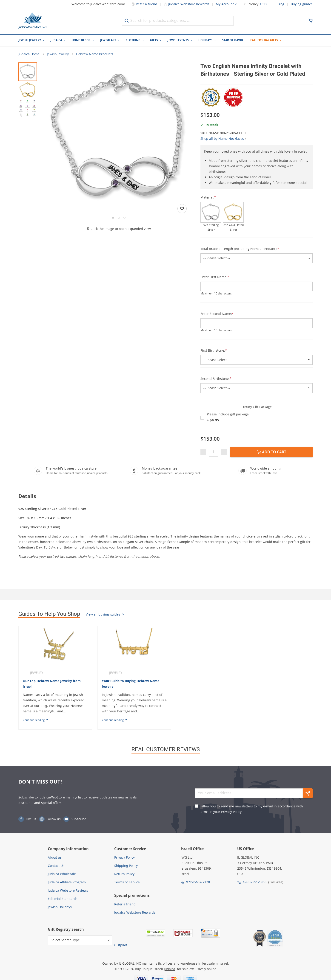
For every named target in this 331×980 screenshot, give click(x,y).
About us (55, 857)
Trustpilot (120, 945)
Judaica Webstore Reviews (68, 890)
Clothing (133, 40)
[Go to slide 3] (124, 218)
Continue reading (36, 720)
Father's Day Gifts (264, 40)
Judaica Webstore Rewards (187, 4)
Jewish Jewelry (30, 40)
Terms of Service (127, 882)
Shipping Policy (126, 866)
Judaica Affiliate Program (67, 882)
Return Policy (124, 874)
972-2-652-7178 (198, 882)
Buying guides (302, 4)
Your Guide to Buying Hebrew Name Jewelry (131, 684)
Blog (281, 4)
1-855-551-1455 (255, 882)
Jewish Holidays (60, 907)
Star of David (233, 40)
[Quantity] (214, 452)
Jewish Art (108, 40)
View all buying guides (105, 614)
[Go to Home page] (33, 21)
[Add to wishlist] (182, 209)
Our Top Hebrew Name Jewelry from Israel (52, 684)
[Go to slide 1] (113, 218)
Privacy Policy (231, 812)
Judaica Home (29, 54)
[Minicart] (311, 21)
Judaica (56, 40)
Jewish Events (178, 40)
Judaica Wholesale (62, 874)
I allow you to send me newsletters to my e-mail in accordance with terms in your (251, 809)
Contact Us (56, 866)
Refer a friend (144, 4)
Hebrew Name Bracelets (95, 54)
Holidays (205, 40)
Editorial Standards (63, 899)
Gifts (154, 40)
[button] (119, 139)
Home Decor (81, 40)
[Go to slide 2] (119, 218)
